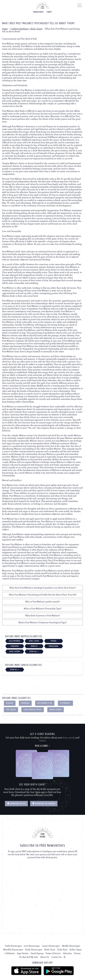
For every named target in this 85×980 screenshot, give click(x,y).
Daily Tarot (62, 950)
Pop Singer (11, 710)
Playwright (65, 703)
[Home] (42, 5)
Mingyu (34, 646)
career (42, 741)
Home (5, 29)
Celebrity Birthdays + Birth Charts (26, 29)
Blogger (10, 703)
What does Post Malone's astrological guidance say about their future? (43, 588)
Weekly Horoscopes (71, 946)
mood (71, 738)
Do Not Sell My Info (29, 957)
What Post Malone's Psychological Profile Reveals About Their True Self (42, 595)
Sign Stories (23, 953)
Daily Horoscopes (13, 946)
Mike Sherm (15, 651)
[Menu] (80, 6)
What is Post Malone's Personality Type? (43, 609)
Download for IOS (16, 804)
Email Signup (37, 953)
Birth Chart (50, 950)
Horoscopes (38, 12)
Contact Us (56, 957)
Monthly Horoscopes (13, 950)
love (65, 738)
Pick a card (43, 746)
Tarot (49, 12)
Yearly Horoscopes (34, 950)
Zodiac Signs (76, 950)
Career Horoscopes (51, 946)
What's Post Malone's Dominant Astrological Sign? (42, 622)
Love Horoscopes (32, 946)
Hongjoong (54, 646)
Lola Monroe (15, 641)
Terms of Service (53, 953)
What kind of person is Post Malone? (42, 616)
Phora (54, 641)
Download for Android (44, 804)
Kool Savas (34, 641)
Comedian (25, 703)
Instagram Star (45, 703)
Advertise (67, 953)
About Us (45, 957)
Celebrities (10, 953)
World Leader (56, 710)
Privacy (77, 953)
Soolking (15, 646)
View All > (34, 651)
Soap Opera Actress (33, 710)
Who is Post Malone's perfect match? (42, 602)
